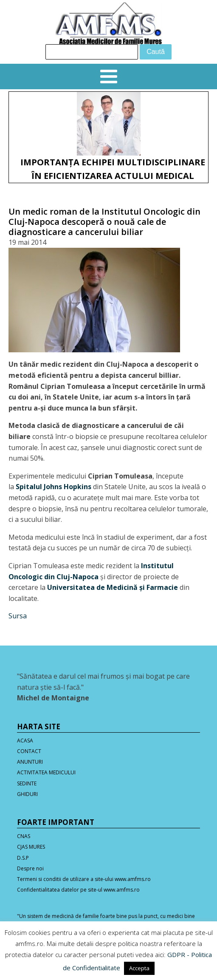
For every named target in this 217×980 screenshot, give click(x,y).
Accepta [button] (139, 968)
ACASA (25, 741)
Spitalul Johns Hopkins (54, 487)
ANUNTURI (30, 762)
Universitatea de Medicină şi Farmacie (113, 587)
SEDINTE (27, 783)
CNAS (24, 836)
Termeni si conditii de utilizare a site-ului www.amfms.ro (84, 879)
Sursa (18, 616)
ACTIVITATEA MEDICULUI (46, 772)
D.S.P (23, 858)
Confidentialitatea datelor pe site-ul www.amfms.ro (78, 890)
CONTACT (29, 751)
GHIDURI (27, 794)
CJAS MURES (31, 847)
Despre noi (30, 868)
